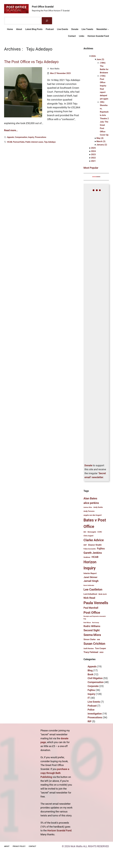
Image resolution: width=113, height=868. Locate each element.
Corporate (93, 686)
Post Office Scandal (43, 7)
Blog (90, 670)
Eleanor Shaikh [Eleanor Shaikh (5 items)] (95, 545)
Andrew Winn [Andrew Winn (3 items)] (88, 507)
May (100, 138)
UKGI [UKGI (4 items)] (101, 652)
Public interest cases (34, 142)
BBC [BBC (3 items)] (85, 532)
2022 (93, 158)
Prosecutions (41, 137)
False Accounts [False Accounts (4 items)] (90, 549)
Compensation (21, 137)
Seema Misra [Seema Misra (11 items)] (92, 635)
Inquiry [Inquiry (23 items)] (90, 568)
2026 (93, 56)
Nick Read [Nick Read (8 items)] (89, 598)
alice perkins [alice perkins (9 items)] (91, 503)
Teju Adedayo (50, 142)
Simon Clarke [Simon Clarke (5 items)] (90, 639)
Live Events (94, 702)
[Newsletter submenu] (108, 29)
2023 (93, 154)
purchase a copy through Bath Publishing (55, 773)
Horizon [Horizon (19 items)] (90, 562)
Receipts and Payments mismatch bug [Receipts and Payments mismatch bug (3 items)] (95, 617)
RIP (90, 721)
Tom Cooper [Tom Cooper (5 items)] (101, 648)
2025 (93, 148)
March (101, 141)
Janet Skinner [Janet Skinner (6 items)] (91, 577)
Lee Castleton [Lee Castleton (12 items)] (93, 589)
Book (90, 674)
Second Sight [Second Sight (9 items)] (92, 630)
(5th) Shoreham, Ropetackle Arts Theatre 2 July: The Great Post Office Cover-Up (104, 118)
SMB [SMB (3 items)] (98, 640)
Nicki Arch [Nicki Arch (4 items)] (103, 594)
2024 (93, 151)
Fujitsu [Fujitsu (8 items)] (101, 549)
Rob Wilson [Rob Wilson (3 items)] (87, 623)
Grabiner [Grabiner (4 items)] (87, 557)
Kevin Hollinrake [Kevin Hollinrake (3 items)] (89, 585)
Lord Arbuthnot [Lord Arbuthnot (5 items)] (90, 594)
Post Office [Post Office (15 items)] (92, 613)
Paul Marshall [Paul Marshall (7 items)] (91, 608)
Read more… (11, 130)
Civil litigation (95, 678)
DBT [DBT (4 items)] (85, 545)
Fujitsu (91, 690)
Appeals (11, 137)
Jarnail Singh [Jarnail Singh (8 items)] (91, 581)
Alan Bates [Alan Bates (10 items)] (90, 498)
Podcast (92, 706)
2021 (93, 161)
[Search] (47, 21)
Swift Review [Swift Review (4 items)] (89, 648)
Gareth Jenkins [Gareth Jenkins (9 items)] (93, 553)
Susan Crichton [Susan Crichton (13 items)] (94, 644)
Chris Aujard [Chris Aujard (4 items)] (88, 536)
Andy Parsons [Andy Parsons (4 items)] (89, 511)
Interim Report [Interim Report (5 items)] (90, 573)
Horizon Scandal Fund (59, 830)
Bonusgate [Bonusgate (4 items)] (92, 532)
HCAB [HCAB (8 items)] (95, 557)
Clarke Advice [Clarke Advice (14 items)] (94, 540)
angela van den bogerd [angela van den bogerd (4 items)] (93, 515)
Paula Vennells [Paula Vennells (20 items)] (96, 603)
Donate (88, 465)
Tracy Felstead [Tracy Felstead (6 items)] (91, 652)
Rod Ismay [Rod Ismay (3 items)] (96, 623)
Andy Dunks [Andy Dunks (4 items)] (98, 507)
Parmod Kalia (19, 142)
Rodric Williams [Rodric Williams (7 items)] (92, 626)
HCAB (10, 142)
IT (89, 698)
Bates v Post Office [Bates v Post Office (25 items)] (95, 523)
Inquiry (31, 137)
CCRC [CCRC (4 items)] (100, 532)
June (100, 59)
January (102, 145)
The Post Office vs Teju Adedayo (31, 62)
